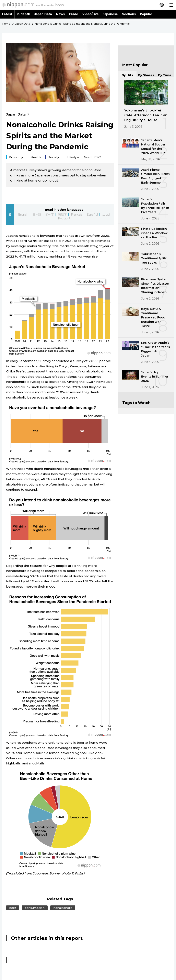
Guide (74, 14)
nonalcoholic (63, 908)
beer (13, 908)
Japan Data (43, 14)
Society (54, 157)
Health (36, 157)
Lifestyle (73, 157)
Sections (129, 14)
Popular (146, 14)
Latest (7, 14)
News (60, 14)
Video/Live (91, 14)
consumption (35, 908)
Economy (16, 157)
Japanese (110, 14)
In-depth (23, 14)
